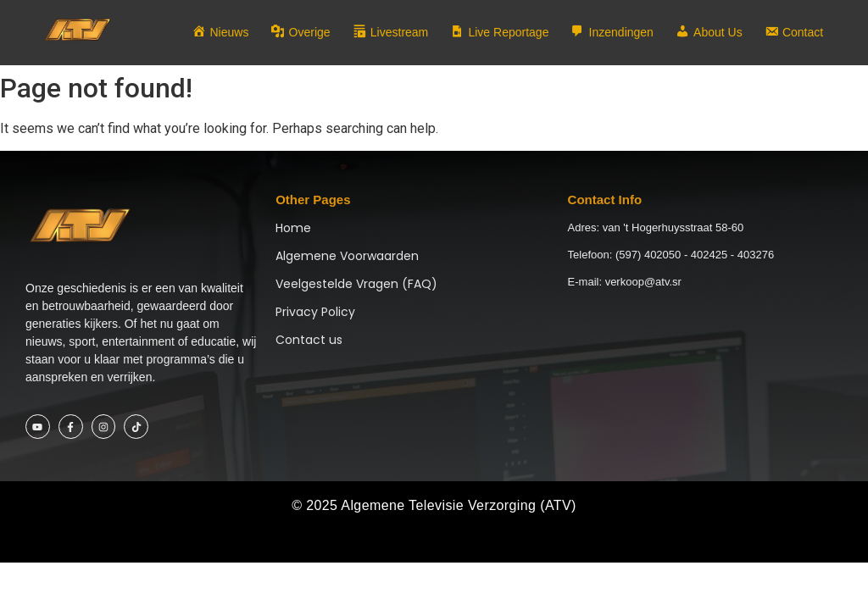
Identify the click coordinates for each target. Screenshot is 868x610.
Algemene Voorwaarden (347, 256)
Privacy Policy (315, 312)
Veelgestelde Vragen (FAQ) (356, 284)
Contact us (309, 340)
